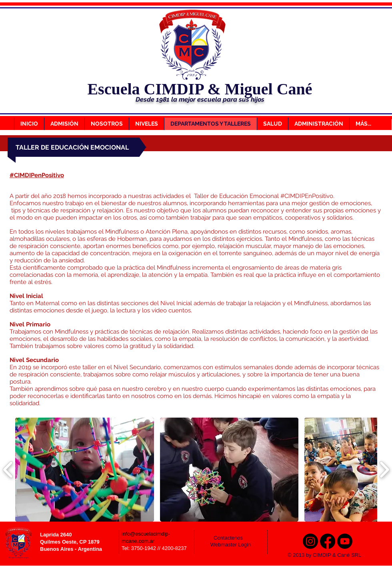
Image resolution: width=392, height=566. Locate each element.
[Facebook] (328, 541)
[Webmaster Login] (231, 545)
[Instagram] (310, 541)
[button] (85, 470)
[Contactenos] (234, 538)
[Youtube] (345, 541)
